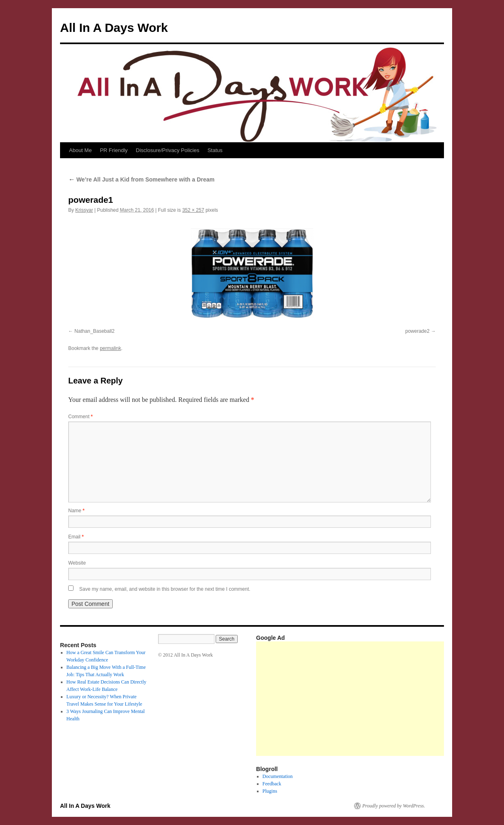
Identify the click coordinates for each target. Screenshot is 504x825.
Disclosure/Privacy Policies (168, 150)
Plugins (270, 791)
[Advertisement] (380, 699)
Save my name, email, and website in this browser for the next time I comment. (165, 589)
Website (77, 563)
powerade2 (417, 331)
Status (215, 150)
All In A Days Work (114, 28)
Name (76, 511)
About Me (80, 150)
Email (76, 537)
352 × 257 (193, 210)
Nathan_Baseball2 (94, 331)
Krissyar (84, 210)
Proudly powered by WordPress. (394, 806)
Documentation (278, 776)
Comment (80, 417)
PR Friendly (114, 150)
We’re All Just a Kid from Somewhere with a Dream (141, 179)
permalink (110, 348)
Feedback (272, 784)
